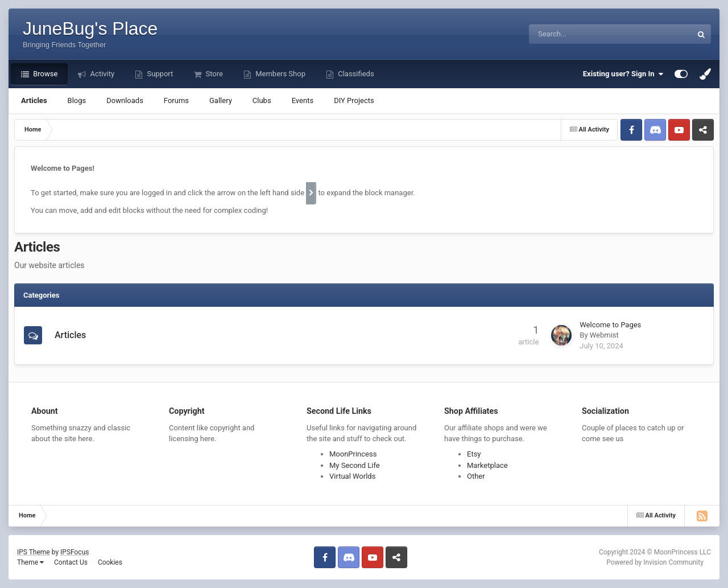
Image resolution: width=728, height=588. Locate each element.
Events (303, 100)
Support (159, 74)
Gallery (221, 100)
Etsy (474, 454)
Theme (30, 562)
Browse (44, 74)
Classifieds (355, 74)
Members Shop (280, 74)
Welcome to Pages (610, 325)
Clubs (262, 100)
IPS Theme (34, 552)
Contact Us (71, 562)
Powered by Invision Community (655, 562)
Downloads (125, 100)
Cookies (110, 562)
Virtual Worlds (352, 476)
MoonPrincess (353, 454)
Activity (101, 74)
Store (213, 74)
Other (476, 476)
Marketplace (487, 465)
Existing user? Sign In (623, 74)
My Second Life (355, 465)
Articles (34, 100)
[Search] (582, 34)
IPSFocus (75, 552)
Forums (176, 100)
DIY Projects (354, 100)
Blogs (77, 100)
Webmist (604, 335)
